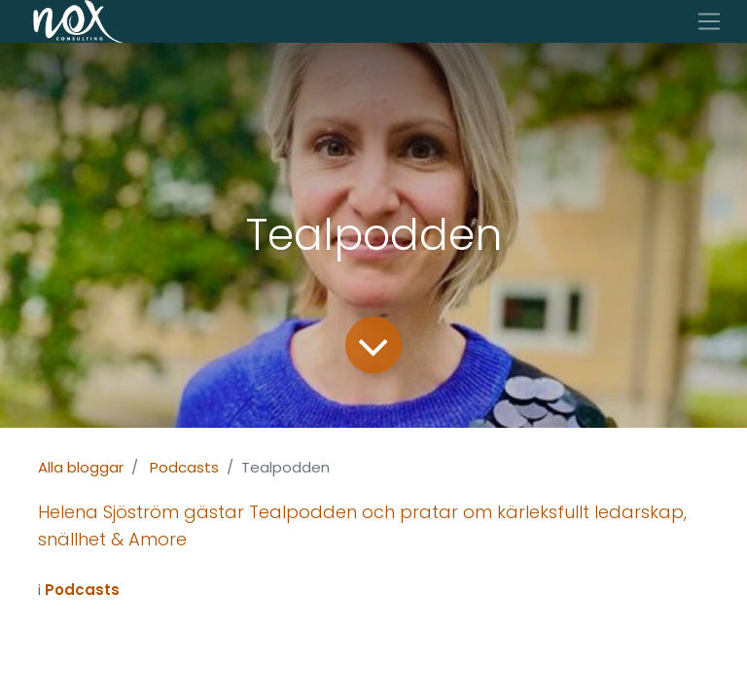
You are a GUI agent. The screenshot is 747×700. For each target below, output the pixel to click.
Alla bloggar (81, 467)
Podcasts (184, 467)
